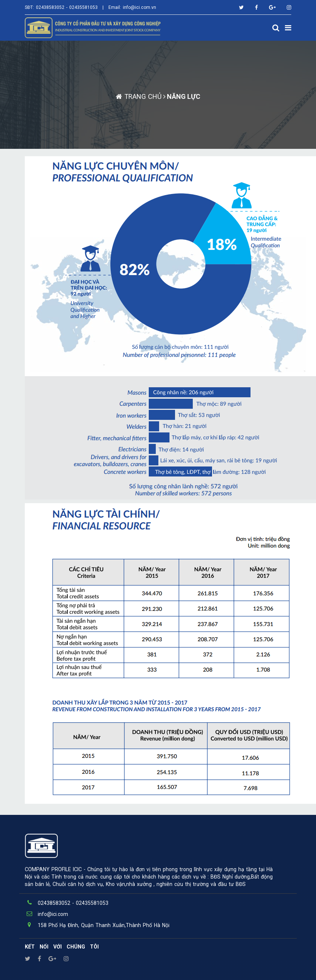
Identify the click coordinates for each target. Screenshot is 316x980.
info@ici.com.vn (139, 7)
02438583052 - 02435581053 (67, 7)
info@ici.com (53, 914)
